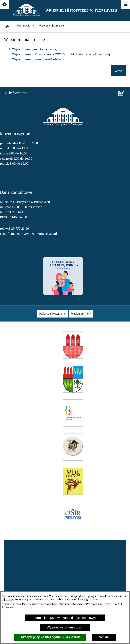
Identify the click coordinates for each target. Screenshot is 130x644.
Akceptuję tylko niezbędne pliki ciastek (50, 637)
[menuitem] (52, 314)
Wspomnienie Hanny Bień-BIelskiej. (38, 59)
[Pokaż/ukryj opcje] (5, 5)
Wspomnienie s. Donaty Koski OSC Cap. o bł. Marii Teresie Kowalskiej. (61, 54)
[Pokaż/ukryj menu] (125, 5)
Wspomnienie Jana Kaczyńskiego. (36, 49)
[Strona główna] (7, 27)
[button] (63, 125)
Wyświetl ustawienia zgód (65, 627)
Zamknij (104, 637)
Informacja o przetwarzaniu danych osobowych (65, 618)
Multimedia (26, 26)
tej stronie (8, 599)
